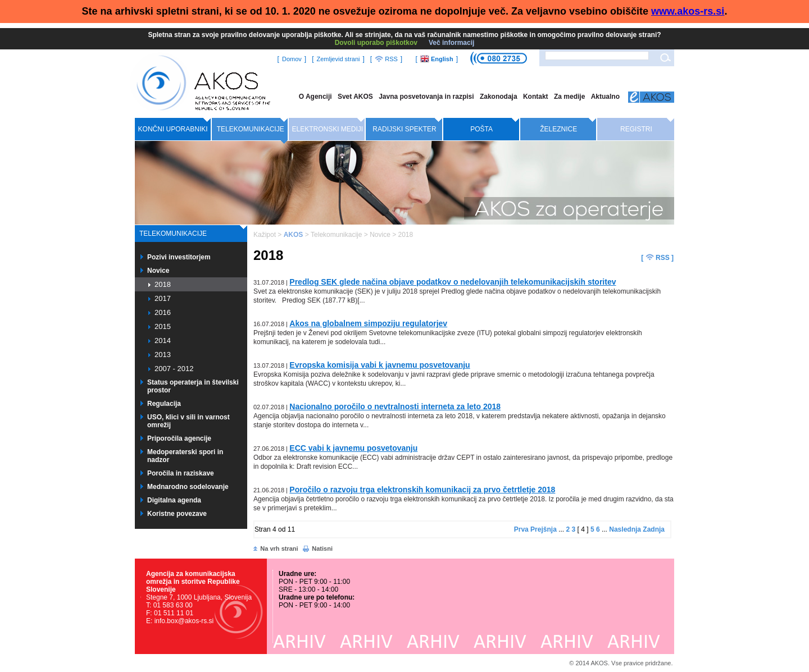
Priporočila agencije (179, 438)
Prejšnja (544, 529)
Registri (636, 129)
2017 (163, 298)
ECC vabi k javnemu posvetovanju (353, 448)
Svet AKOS (355, 97)
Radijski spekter (404, 129)
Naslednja (625, 529)
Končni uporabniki (173, 129)
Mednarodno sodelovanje (188, 487)
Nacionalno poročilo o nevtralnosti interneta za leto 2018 (395, 406)
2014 (163, 340)
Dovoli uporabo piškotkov (376, 43)
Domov (292, 59)
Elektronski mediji (328, 129)
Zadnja (654, 529)
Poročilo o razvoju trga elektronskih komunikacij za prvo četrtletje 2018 (422, 490)
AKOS (294, 235)
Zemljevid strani (338, 59)
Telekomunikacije (251, 129)
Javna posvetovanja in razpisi (426, 97)
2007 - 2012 (174, 369)
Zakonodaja (499, 97)
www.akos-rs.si (688, 11)
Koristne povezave (177, 514)
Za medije (569, 97)
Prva (521, 529)
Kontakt (536, 97)
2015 (163, 326)
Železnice (558, 129)
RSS (386, 59)
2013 (163, 355)
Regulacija (164, 404)
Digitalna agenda (174, 500)
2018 (163, 284)
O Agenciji (315, 97)
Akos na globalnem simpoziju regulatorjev (368, 323)
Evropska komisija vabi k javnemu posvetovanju (379, 365)
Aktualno (605, 97)
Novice (158, 271)
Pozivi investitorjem (179, 257)
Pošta (481, 129)
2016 (163, 312)
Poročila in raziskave (181, 473)
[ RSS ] (657, 257)
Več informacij (451, 43)
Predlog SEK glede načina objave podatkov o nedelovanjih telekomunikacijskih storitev (453, 282)
